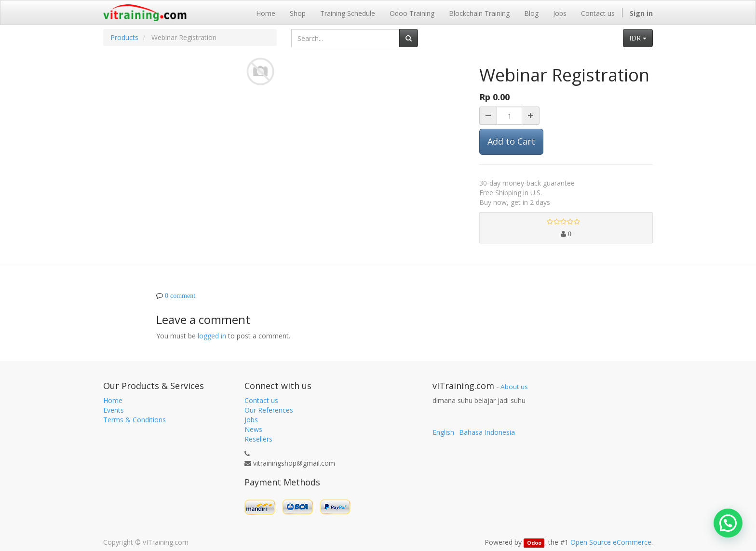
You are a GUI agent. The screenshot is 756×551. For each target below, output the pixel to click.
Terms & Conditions (135, 420)
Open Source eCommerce (611, 542)
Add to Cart (511, 141)
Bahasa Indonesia (487, 432)
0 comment (180, 296)
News (253, 429)
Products (124, 37)
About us (514, 387)
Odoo (534, 543)
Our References (269, 410)
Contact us (261, 400)
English (443, 432)
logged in (212, 336)
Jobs (251, 420)
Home (113, 400)
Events (114, 410)
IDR (638, 38)
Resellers (258, 439)
